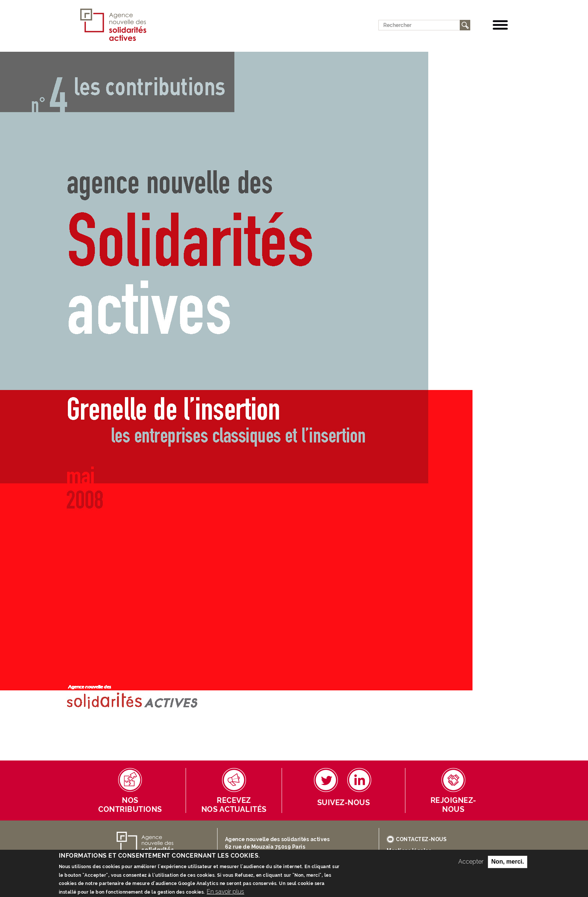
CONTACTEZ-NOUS (421, 839)
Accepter (471, 865)
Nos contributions (130, 805)
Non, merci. (508, 865)
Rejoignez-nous (453, 805)
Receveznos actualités (234, 805)
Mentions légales (409, 850)
